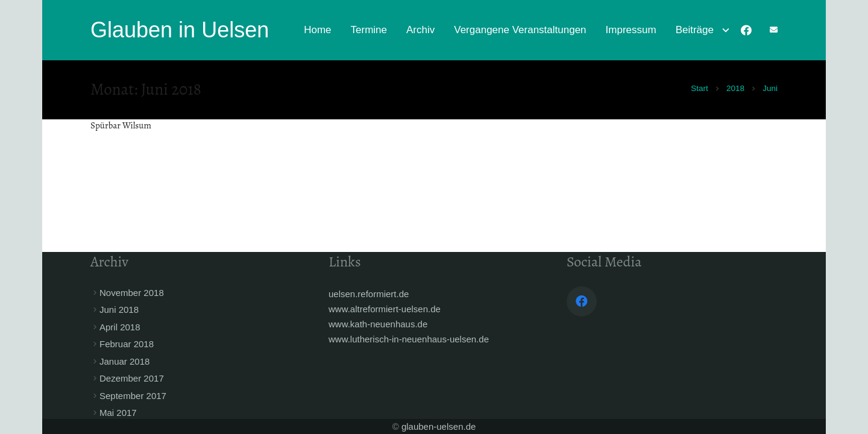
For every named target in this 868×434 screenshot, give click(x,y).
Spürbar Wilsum (121, 125)
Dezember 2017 (132, 378)
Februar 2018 (127, 344)
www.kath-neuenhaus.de (378, 324)
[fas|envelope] (774, 30)
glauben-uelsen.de (439, 426)
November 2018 (132, 293)
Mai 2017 (118, 413)
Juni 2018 (119, 310)
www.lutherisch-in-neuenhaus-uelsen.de (409, 339)
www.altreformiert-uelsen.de (385, 309)
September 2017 (133, 396)
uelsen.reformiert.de (369, 294)
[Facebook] (746, 30)
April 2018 (120, 327)
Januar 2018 (124, 361)
